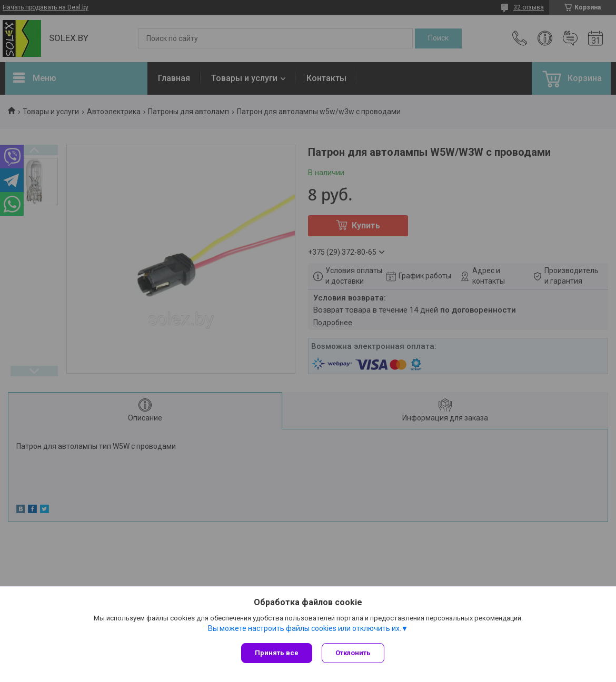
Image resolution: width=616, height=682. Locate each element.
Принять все (277, 653)
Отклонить (354, 653)
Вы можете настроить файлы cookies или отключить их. (305, 629)
